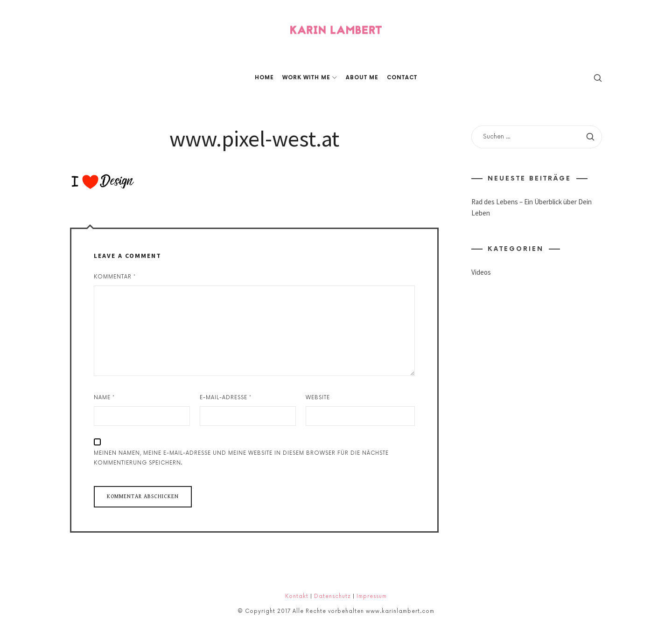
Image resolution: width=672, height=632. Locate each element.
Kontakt (297, 596)
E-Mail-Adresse (226, 398)
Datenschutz (332, 596)
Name (104, 398)
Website (318, 398)
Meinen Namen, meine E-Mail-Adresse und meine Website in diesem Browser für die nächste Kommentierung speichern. (241, 458)
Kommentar (115, 277)
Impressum (372, 596)
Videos (481, 273)
